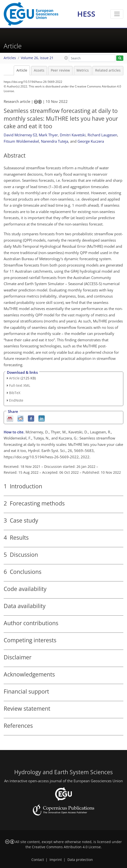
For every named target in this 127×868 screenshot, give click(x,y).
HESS (86, 14)
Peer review (60, 70)
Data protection (80, 860)
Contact (38, 860)
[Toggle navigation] (117, 14)
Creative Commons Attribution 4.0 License (66, 847)
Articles (10, 58)
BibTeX (15, 393)
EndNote (16, 400)
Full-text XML (20, 385)
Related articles (108, 70)
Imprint (56, 860)
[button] (66, 58)
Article (22, 70)
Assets (39, 70)
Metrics (83, 70)
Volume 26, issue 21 (37, 58)
